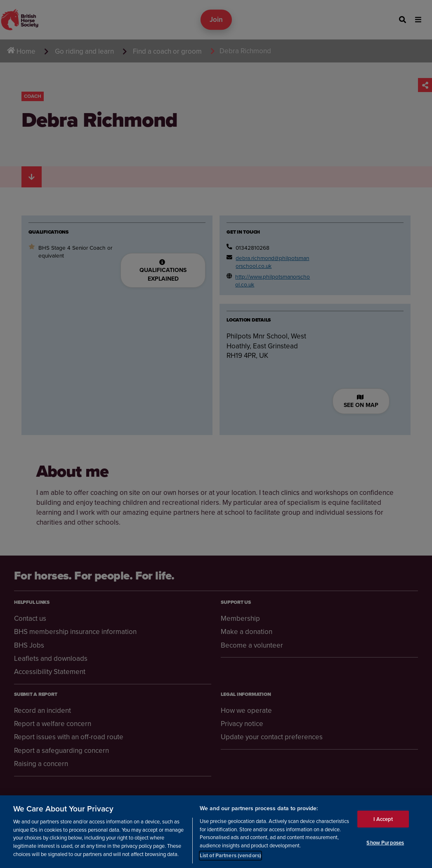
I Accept (383, 819)
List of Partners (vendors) (230, 855)
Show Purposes (385, 843)
